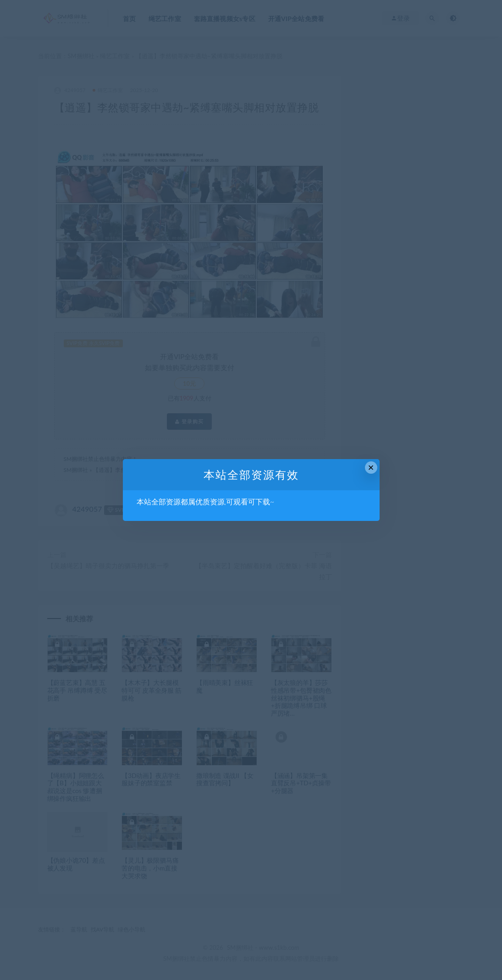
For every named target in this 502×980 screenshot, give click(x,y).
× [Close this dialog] (371, 468)
